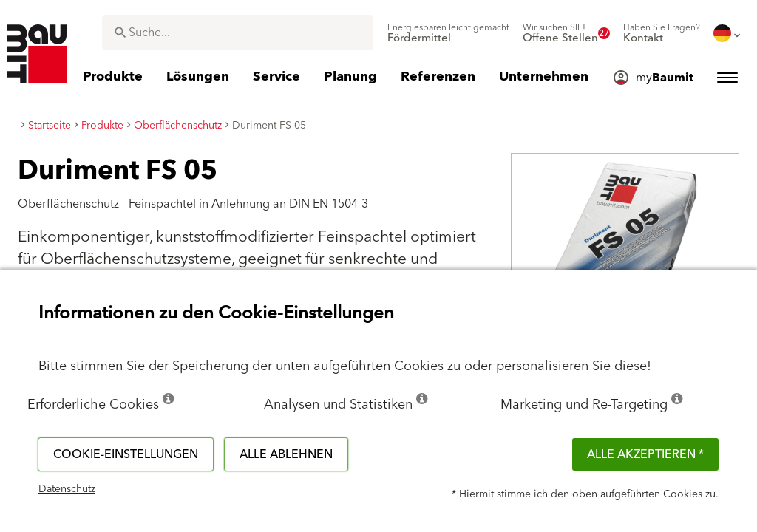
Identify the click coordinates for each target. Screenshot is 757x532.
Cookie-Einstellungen (126, 454)
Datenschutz (67, 489)
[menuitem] (448, 33)
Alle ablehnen (286, 454)
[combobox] (238, 33)
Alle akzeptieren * (645, 454)
